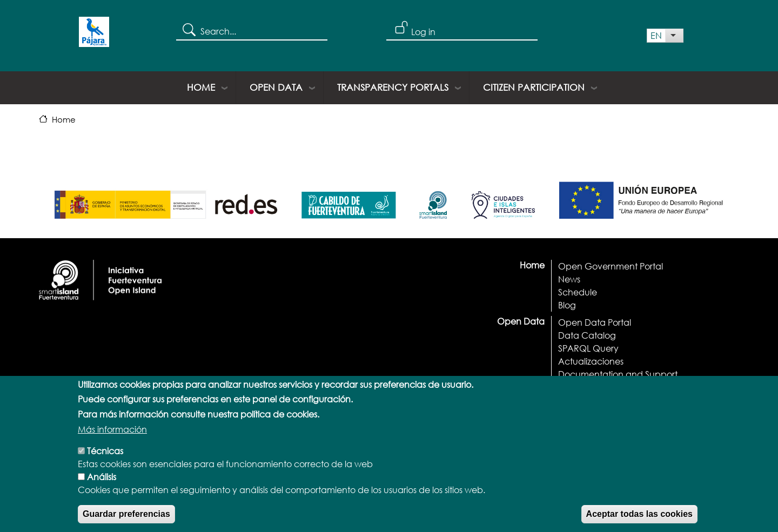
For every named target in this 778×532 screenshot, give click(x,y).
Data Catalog (587, 335)
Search (188, 29)
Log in (423, 32)
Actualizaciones (591, 361)
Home (201, 87)
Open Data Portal (595, 322)
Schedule (578, 292)
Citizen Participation (534, 87)
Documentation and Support (618, 374)
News (569, 279)
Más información (112, 438)
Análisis (102, 485)
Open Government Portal (611, 266)
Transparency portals (393, 87)
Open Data (276, 87)
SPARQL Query (588, 348)
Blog (567, 305)
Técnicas (105, 459)
